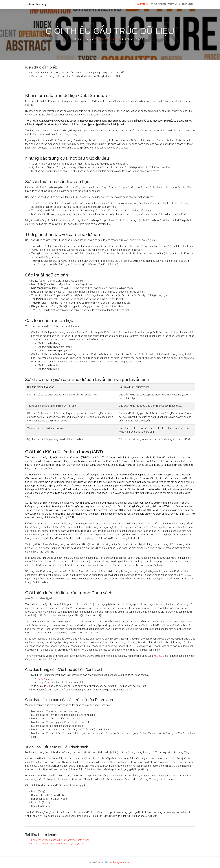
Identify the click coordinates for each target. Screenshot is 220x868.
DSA (83, 39)
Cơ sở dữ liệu (158, 4)
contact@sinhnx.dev (120, 862)
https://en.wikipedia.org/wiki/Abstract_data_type (57, 844)
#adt (102, 39)
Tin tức (173, 4)
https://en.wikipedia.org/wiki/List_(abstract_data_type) (60, 840)
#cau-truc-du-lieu (113, 39)
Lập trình (143, 4)
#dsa (97, 39)
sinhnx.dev (36, 4)
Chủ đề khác (186, 4)
